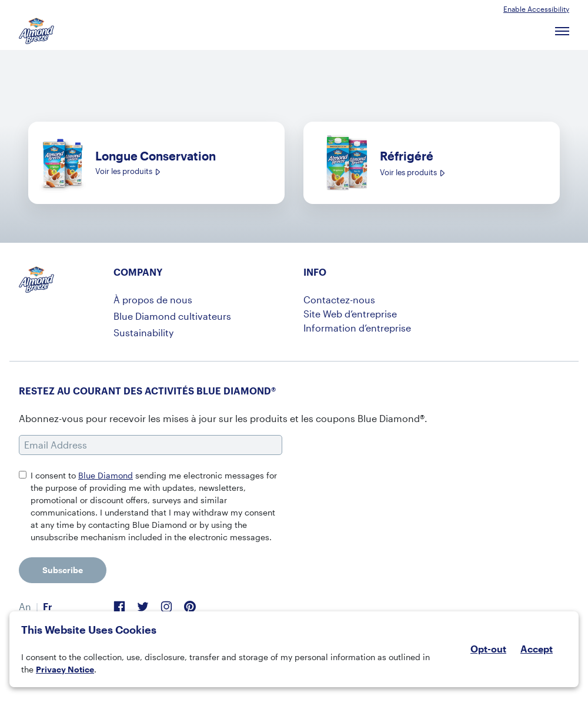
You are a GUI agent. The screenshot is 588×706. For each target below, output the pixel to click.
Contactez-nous (339, 300)
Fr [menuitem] (48, 606)
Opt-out (488, 649)
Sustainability (143, 332)
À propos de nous (153, 300)
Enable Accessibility (536, 9)
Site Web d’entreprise (350, 314)
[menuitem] (25, 607)
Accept (537, 649)
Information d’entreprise (357, 328)
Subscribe (63, 570)
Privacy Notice (65, 669)
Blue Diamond (106, 475)
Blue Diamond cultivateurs (172, 316)
